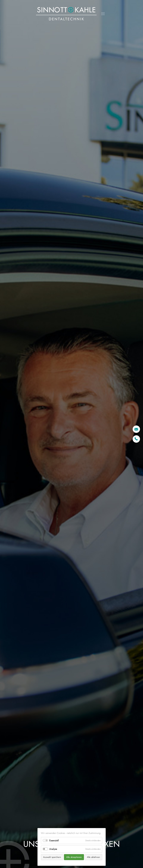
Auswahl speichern (52, 857)
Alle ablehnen (93, 857)
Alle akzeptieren (74, 857)
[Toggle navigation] (103, 14)
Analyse (53, 849)
